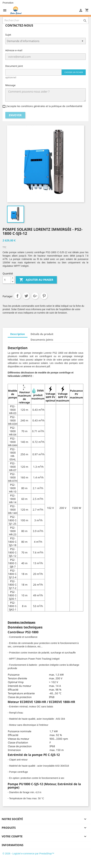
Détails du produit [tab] (42, 334)
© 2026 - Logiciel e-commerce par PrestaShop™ (28, 854)
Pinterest (44, 296)
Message (10, 85)
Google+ (35, 296)
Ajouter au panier (36, 280)
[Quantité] (7, 280)
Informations (13, 845)
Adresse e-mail (14, 50)
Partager (17, 296)
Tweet (26, 296)
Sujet (8, 35)
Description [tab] (18, 334)
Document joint (14, 66)
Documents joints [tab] (42, 340)
